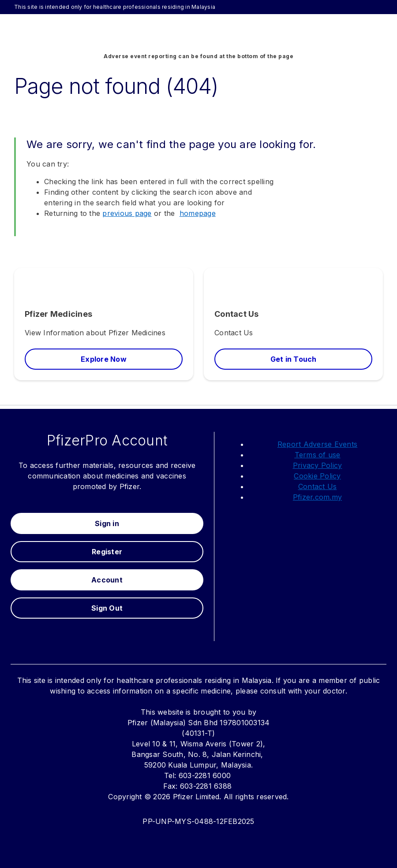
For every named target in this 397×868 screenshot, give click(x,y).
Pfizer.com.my (317, 497)
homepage (198, 213)
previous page (127, 213)
